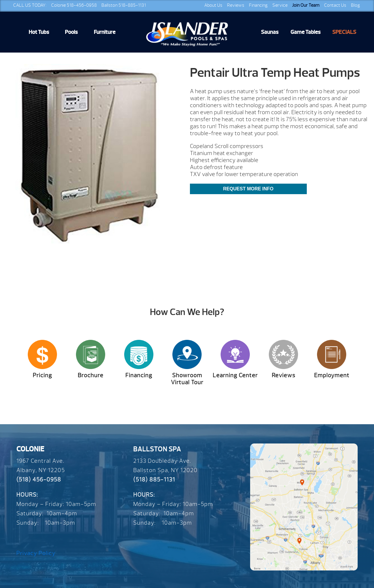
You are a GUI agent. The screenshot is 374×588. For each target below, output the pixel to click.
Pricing (42, 375)
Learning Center (235, 375)
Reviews (236, 5)
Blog (355, 5)
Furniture (105, 32)
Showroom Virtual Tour (187, 379)
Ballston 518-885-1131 (124, 5)
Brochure (91, 375)
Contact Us (335, 5)
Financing (258, 5)
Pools (71, 32)
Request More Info (248, 189)
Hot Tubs (39, 32)
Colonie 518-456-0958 (74, 5)
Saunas (270, 32)
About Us (213, 5)
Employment (332, 375)
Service (280, 5)
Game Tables (305, 32)
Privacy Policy (36, 553)
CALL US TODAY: (30, 5)
